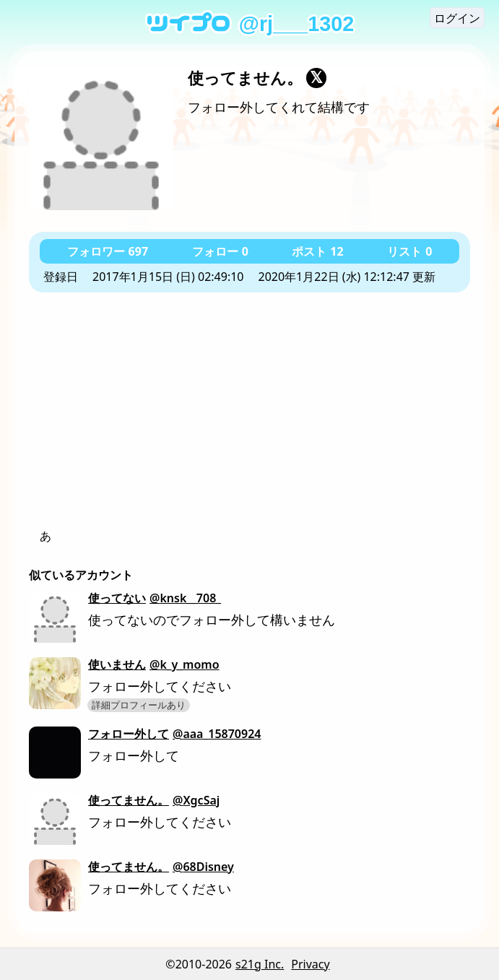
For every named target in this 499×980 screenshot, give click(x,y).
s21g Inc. (260, 964)
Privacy (310, 964)
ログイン (457, 18)
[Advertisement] (249, 419)
